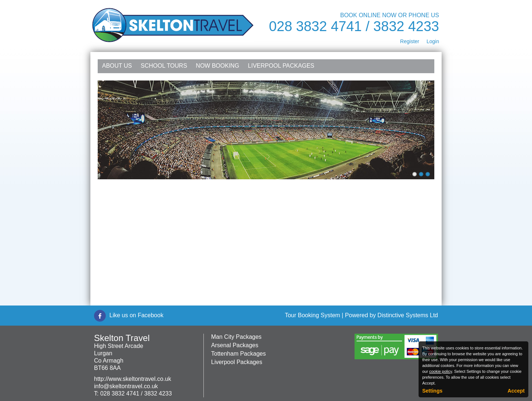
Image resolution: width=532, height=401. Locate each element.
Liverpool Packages (281, 66)
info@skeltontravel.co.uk (126, 386)
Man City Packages (236, 337)
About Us (117, 66)
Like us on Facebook (136, 315)
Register (410, 41)
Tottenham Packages (238, 354)
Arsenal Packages (235, 345)
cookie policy (441, 371)
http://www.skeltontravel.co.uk (133, 379)
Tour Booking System (312, 315)
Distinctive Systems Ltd (408, 315)
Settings (432, 391)
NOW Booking (217, 66)
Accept (516, 391)
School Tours (164, 66)
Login (433, 41)
